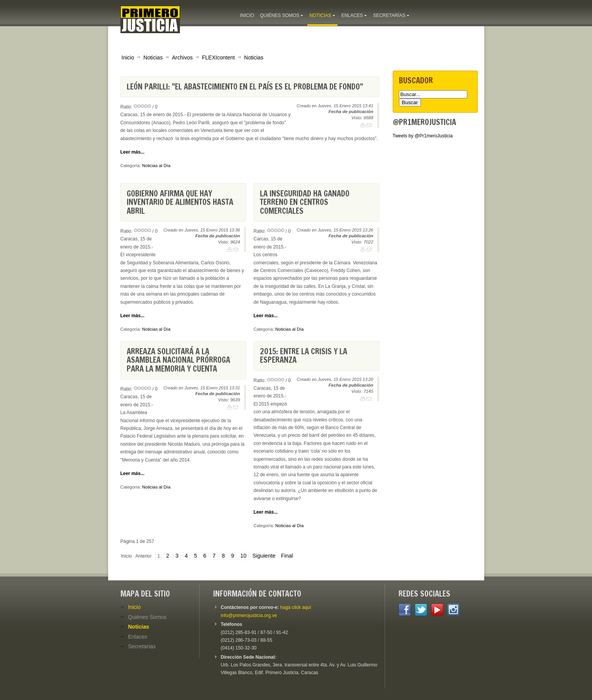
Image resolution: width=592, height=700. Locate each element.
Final (287, 556)
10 (243, 556)
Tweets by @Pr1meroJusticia (423, 136)
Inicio (128, 57)
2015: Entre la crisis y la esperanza (304, 356)
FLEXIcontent (218, 57)
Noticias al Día (156, 166)
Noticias (153, 57)
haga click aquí (296, 607)
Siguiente (264, 556)
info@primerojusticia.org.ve (249, 615)
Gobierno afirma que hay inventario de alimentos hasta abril (180, 202)
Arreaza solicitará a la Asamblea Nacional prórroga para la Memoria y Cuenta (178, 360)
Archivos (182, 57)
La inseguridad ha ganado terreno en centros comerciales (305, 202)
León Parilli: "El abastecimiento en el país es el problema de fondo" (245, 87)
